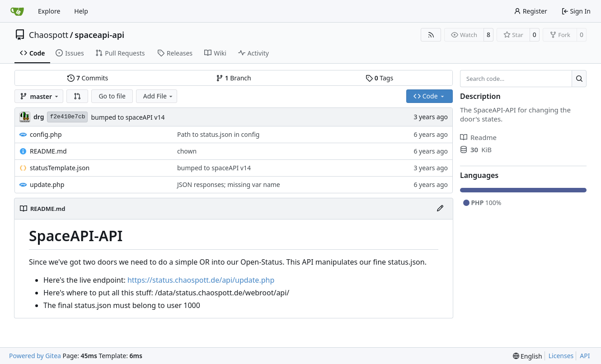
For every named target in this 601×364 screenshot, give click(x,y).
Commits (88, 78)
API (585, 356)
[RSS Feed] (431, 35)
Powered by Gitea (35, 356)
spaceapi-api (99, 35)
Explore (49, 11)
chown (187, 151)
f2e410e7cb (67, 117)
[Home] (17, 11)
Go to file (112, 96)
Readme (478, 137)
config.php (46, 134)
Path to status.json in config (218, 134)
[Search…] (579, 79)
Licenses (561, 356)
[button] (77, 96)
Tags (379, 78)
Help (81, 11)
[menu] (528, 356)
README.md (48, 151)
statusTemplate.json (60, 168)
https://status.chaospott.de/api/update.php (201, 280)
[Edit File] (440, 209)
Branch (234, 78)
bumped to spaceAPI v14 (128, 117)
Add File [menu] (159, 96)
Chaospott (49, 35)
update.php (47, 184)
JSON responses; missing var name (229, 184)
